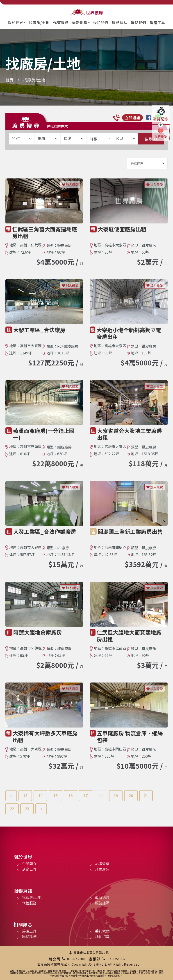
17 (86, 795)
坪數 (100, 139)
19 (116, 795)
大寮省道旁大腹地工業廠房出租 (130, 434)
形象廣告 (102, 869)
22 (12, 809)
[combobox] (22, 139)
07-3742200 (76, 959)
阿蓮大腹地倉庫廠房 (38, 632)
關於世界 (16, 23)
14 (40, 795)
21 (146, 795)
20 (131, 795)
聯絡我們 (139, 23)
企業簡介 (29, 863)
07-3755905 (116, 959)
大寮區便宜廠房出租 (122, 229)
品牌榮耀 (102, 863)
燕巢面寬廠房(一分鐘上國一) (44, 434)
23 (27, 809)
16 (71, 795)
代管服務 (61, 23)
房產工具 (157, 23)
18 (101, 795)
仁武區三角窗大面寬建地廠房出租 (45, 232)
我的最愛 (161, 136)
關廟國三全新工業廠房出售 (130, 531)
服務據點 (120, 23)
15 (55, 795)
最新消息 (80, 23)
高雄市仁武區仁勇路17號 (91, 952)
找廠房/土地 (39, 23)
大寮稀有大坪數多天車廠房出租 (45, 736)
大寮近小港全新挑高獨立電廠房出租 (129, 333)
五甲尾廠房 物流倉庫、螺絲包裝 (130, 736)
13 (25, 795)
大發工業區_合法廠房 (39, 330)
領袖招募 (102, 937)
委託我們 (101, 23)
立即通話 (132, 118)
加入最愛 (70, 185)
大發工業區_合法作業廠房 (45, 531)
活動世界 (29, 869)
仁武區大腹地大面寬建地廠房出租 (129, 636)
